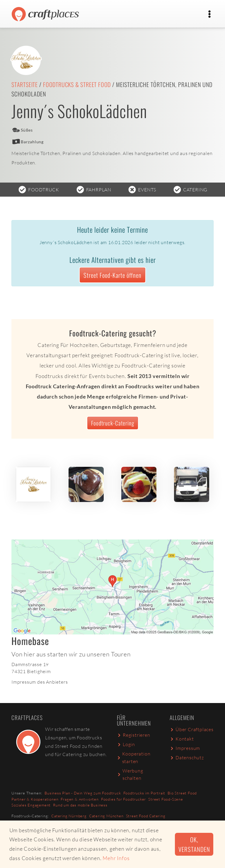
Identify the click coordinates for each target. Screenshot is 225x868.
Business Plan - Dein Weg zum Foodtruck (83, 793)
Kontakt (182, 739)
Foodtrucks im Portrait (144, 793)
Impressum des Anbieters (40, 682)
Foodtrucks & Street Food (77, 84)
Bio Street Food (182, 793)
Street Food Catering (146, 816)
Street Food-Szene (166, 799)
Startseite (25, 84)
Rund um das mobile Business (80, 805)
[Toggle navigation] (209, 14)
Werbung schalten (130, 775)
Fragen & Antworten (80, 799)
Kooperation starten (134, 758)
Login (126, 744)
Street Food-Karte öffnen (112, 275)
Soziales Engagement (31, 805)
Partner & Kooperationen (35, 799)
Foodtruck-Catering (113, 423)
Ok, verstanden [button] (194, 844)
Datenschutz (187, 758)
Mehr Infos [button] (116, 858)
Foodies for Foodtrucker (123, 799)
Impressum (185, 748)
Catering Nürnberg (69, 816)
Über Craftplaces (192, 729)
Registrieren (134, 735)
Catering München (106, 816)
